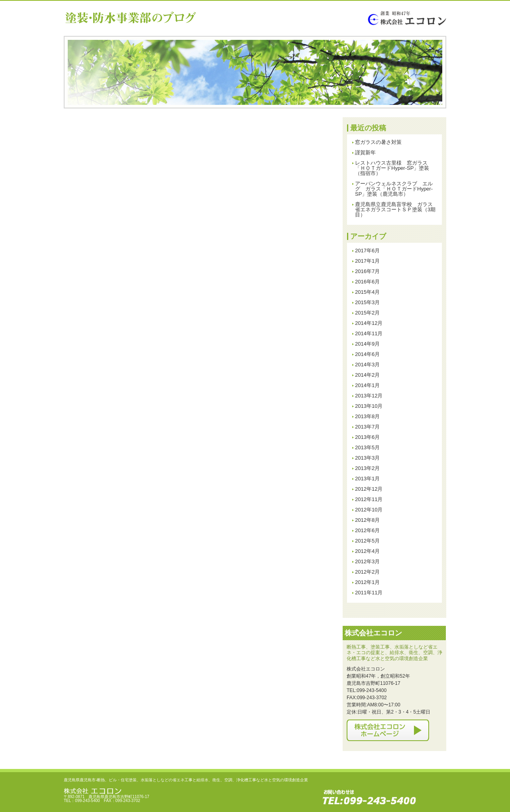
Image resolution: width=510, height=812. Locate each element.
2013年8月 (367, 416)
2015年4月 (367, 292)
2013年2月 (367, 468)
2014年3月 (367, 365)
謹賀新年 (365, 152)
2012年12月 (369, 489)
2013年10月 (369, 406)
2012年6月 (367, 530)
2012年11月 (369, 499)
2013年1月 (367, 479)
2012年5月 (367, 541)
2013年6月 (367, 437)
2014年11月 (369, 333)
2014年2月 (367, 375)
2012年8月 (367, 520)
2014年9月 (367, 344)
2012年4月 (367, 551)
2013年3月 (367, 458)
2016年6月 (367, 282)
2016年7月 (367, 271)
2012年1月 (367, 582)
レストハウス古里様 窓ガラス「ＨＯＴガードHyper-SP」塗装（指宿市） (392, 168)
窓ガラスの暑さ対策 (378, 142)
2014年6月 (367, 354)
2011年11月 (369, 593)
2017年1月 (367, 261)
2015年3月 (367, 302)
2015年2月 (367, 313)
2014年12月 (369, 323)
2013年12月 (369, 396)
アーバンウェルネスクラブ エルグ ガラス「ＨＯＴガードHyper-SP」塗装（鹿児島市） (394, 189)
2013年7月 (367, 427)
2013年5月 (367, 447)
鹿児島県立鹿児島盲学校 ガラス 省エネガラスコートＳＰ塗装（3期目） (396, 209)
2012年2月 (367, 572)
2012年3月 (367, 561)
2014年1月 (367, 385)
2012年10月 (369, 510)
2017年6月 (367, 251)
